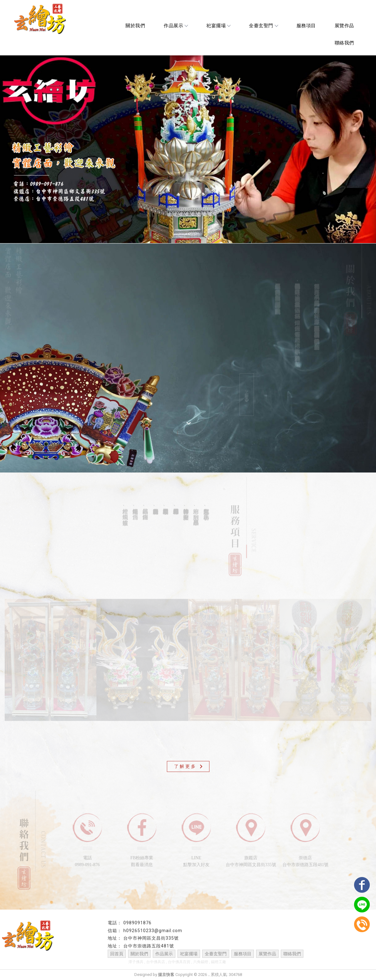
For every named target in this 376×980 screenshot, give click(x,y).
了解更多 (247, 398)
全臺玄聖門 (263, 26)
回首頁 (117, 954)
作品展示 (176, 26)
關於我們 (135, 26)
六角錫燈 (201, 962)
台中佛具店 (156, 962)
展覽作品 (344, 26)
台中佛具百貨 (179, 962)
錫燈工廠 (219, 962)
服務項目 (306, 26)
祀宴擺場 (218, 26)
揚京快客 (166, 975)
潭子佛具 (136, 962)
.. (209, 975)
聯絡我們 (344, 43)
